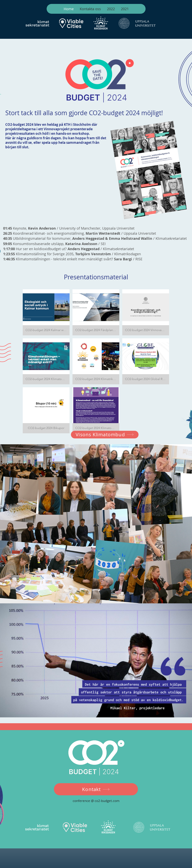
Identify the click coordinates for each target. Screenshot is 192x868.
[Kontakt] (96, 789)
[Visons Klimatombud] (105, 435)
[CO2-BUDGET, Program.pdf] (149, 170)
